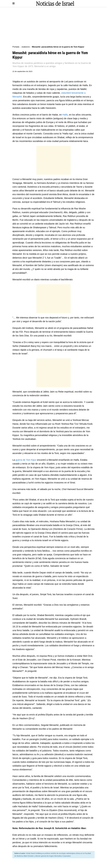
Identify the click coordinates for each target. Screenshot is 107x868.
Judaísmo (26, 47)
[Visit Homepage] (55, 3)
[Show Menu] (14, 3)
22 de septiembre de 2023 (22, 71)
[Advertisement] (53, 26)
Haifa (65, 115)
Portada (16, 47)
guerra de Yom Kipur (26, 460)
